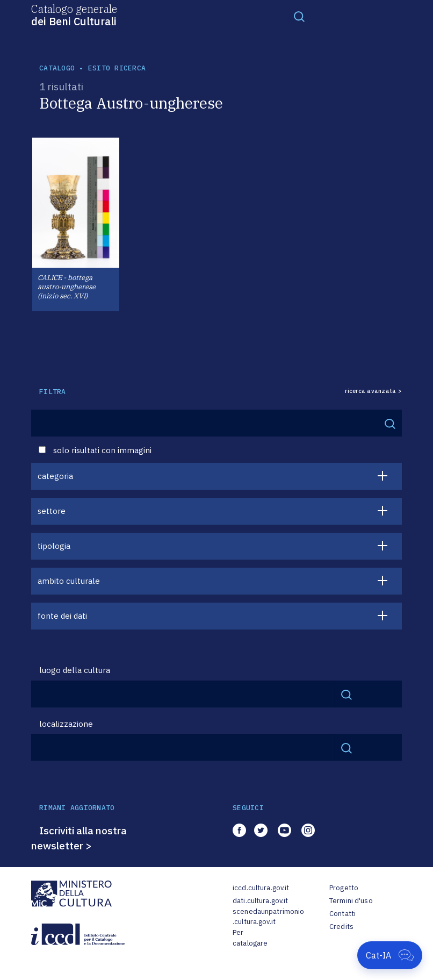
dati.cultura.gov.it (260, 901)
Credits (341, 927)
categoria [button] (55, 476)
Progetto (344, 888)
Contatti (342, 914)
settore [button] (52, 511)
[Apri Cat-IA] (390, 955)
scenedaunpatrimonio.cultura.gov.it (268, 917)
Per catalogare (250, 938)
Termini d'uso (351, 901)
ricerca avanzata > (373, 391)
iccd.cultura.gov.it (261, 888)
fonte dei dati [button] (62, 616)
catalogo (57, 68)
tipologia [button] (54, 546)
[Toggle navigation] (299, 16)
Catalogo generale (74, 15)
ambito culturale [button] (69, 581)
